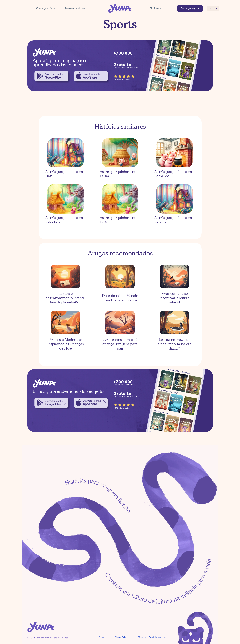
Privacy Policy (121, 637)
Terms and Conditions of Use (152, 637)
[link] (51, 76)
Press (101, 637)
